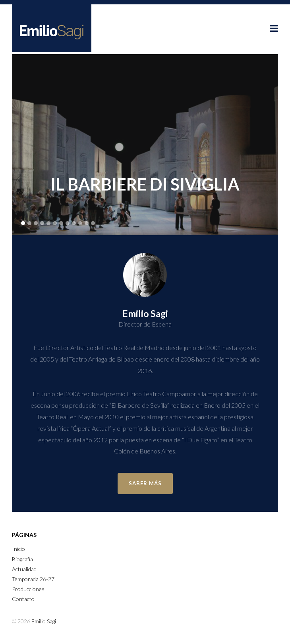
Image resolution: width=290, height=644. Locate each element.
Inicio (18, 549)
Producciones (28, 589)
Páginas (24, 535)
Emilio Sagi (44, 621)
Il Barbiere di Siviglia (145, 184)
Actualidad (24, 569)
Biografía (22, 559)
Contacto (23, 599)
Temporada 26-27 (33, 579)
